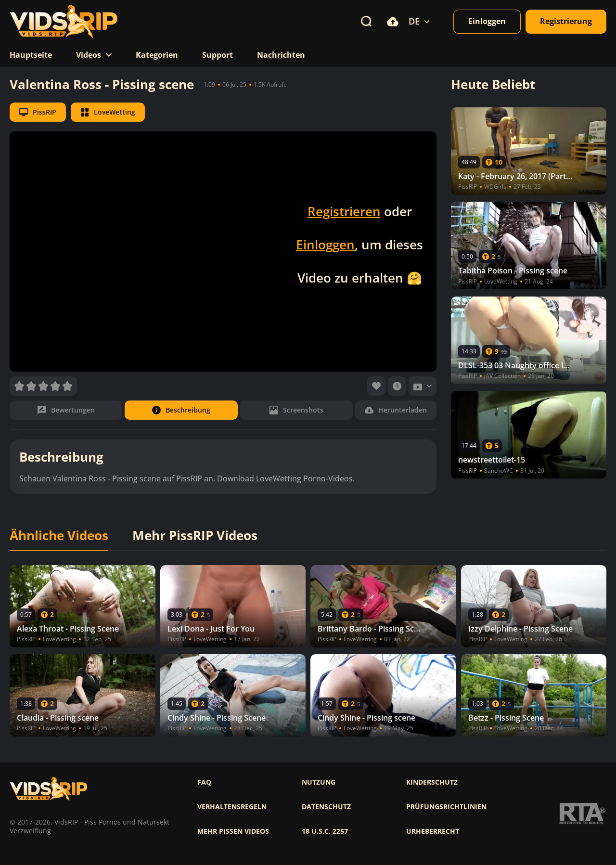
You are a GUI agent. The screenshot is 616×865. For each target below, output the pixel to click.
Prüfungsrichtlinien (446, 807)
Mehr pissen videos (233, 831)
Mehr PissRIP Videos (195, 536)
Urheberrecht (433, 831)
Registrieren (344, 211)
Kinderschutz (432, 782)
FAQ (204, 782)
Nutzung (319, 782)
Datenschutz (326, 807)
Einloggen (325, 245)
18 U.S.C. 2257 (325, 831)
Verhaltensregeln (232, 807)
